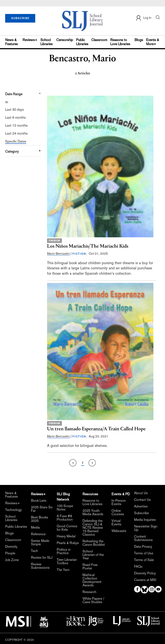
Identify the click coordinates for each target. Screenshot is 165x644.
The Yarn (63, 570)
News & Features (11, 42)
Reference (38, 534)
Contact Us (142, 500)
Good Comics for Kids (67, 528)
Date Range (14, 94)
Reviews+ (30, 40)
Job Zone (12, 560)
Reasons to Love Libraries (120, 42)
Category (12, 151)
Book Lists (39, 501)
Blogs (139, 40)
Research (89, 592)
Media (35, 527)
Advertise (141, 506)
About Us (141, 493)
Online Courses (118, 512)
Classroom (99, 40)
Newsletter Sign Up (146, 528)
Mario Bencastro (58, 254)
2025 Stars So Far (42, 509)
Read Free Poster (90, 567)
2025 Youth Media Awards (93, 512)
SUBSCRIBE (20, 18)
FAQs (138, 567)
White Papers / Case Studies (93, 600)
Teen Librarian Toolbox (67, 561)
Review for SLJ (42, 558)
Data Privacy (143, 547)
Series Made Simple (40, 543)
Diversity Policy (145, 573)
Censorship (65, 40)
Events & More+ (153, 42)
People (10, 553)
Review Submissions (40, 566)
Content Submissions (143, 538)
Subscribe (141, 513)
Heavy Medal (66, 536)
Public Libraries (82, 42)
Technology (13, 510)
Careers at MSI (145, 580)
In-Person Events (119, 502)
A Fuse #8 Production (65, 518)
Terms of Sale (144, 560)
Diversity (11, 547)
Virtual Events (116, 523)
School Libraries (47, 42)
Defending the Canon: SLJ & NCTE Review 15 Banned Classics (93, 528)
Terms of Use (144, 553)
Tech (34, 551)
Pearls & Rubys (68, 543)
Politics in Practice (64, 551)
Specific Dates (16, 141)
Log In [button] (143, 18)
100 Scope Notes (65, 508)
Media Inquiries (145, 520)
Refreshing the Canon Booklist (94, 543)
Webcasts (119, 531)
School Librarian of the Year (93, 555)
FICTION (79, 254)
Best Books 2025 (40, 519)
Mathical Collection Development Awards (92, 580)
